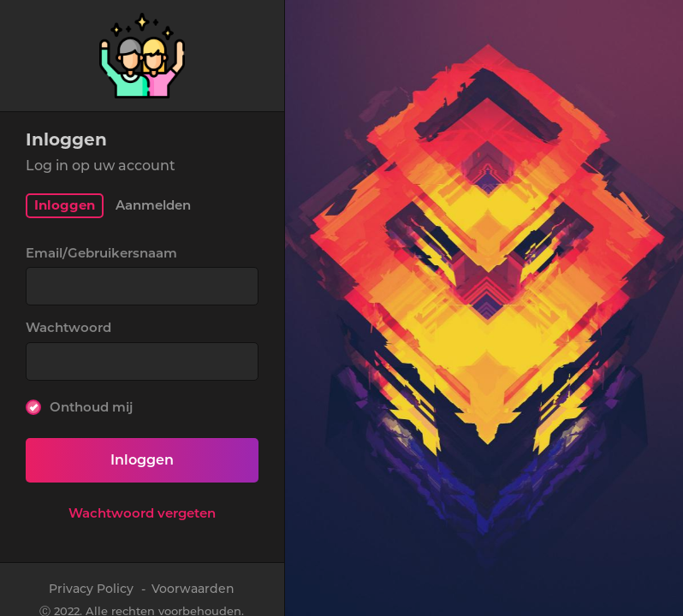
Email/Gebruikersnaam (101, 253)
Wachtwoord (68, 327)
